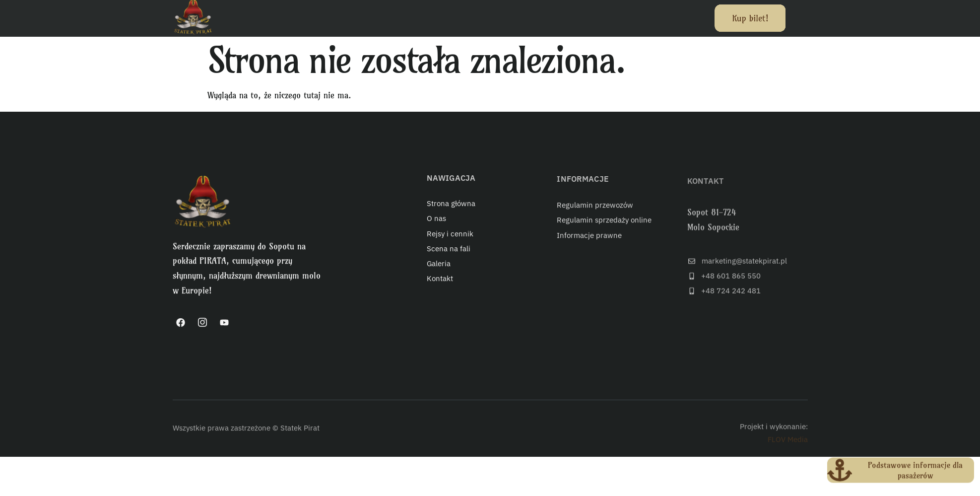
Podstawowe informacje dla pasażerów (915, 472)
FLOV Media (788, 447)
